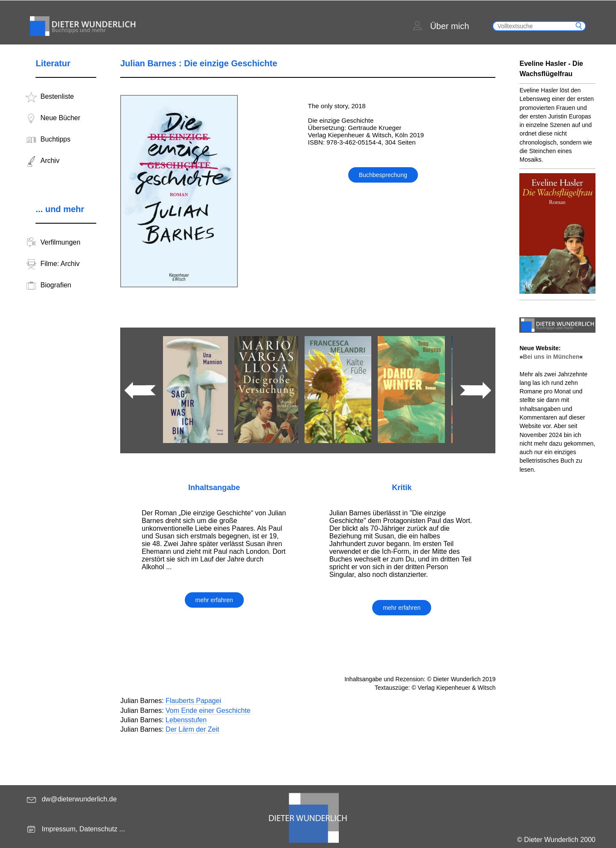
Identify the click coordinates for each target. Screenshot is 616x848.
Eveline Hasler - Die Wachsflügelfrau (551, 69)
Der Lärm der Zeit (192, 729)
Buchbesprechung (383, 175)
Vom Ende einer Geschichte (208, 711)
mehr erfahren (214, 600)
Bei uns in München (551, 357)
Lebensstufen (186, 720)
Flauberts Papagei (193, 701)
